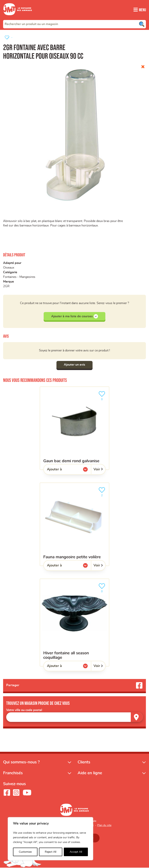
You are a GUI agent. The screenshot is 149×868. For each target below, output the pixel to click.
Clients (84, 762)
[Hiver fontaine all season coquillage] (74, 623)
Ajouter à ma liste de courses (75, 316)
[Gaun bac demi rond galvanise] (74, 428)
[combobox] (74, 24)
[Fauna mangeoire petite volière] (74, 524)
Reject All (51, 852)
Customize (25, 852)
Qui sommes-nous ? (21, 762)
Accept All (76, 852)
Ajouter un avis (74, 365)
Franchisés (13, 773)
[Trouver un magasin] (137, 717)
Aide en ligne (90, 773)
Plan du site (104, 826)
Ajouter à (62, 470)
